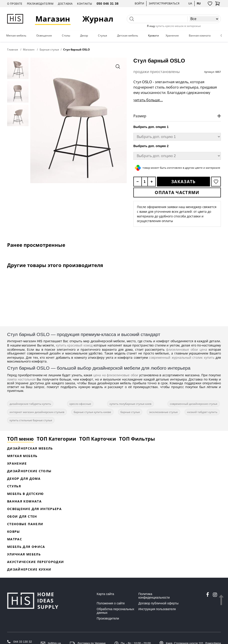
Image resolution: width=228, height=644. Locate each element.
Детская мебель (128, 36)
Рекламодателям (40, 4)
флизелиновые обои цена (187, 349)
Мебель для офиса (26, 547)
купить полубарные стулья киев (130, 404)
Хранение (172, 36)
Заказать (183, 182)
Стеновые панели (25, 524)
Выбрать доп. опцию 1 (151, 127)
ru (199, 3)
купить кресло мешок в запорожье (178, 26)
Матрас (15, 539)
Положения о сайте (111, 603)
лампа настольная (21, 379)
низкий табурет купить (202, 412)
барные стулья (130, 412)
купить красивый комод (74, 345)
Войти (139, 3)
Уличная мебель (24, 554)
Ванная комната (200, 36)
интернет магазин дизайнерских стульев (37, 412)
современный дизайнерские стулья (194, 404)
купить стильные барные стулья (31, 420)
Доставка (65, 4)
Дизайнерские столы (29, 471)
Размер (140, 116)
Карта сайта (105, 594)
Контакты (84, 4)
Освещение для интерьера (34, 509)
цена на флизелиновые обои (116, 375)
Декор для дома (24, 479)
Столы (66, 36)
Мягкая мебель (16, 36)
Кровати (154, 36)
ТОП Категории (56, 439)
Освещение (44, 36)
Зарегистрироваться (164, 3)
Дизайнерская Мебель (30, 448)
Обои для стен (22, 516)
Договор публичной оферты (159, 603)
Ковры (14, 532)
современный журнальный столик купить (182, 357)
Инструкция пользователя (157, 609)
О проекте (15, 4)
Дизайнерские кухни (29, 569)
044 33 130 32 (23, 642)
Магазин (53, 19)
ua (190, 3)
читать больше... (148, 100)
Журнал (98, 19)
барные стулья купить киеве (92, 412)
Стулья (103, 36)
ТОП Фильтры (137, 439)
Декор (84, 36)
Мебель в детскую (25, 494)
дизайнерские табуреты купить (30, 404)
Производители (108, 618)
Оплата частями (177, 192)
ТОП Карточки (98, 439)
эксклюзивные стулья (163, 412)
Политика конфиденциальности (154, 596)
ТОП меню (20, 439)
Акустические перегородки (36, 562)
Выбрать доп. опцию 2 (151, 146)
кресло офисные (80, 404)
